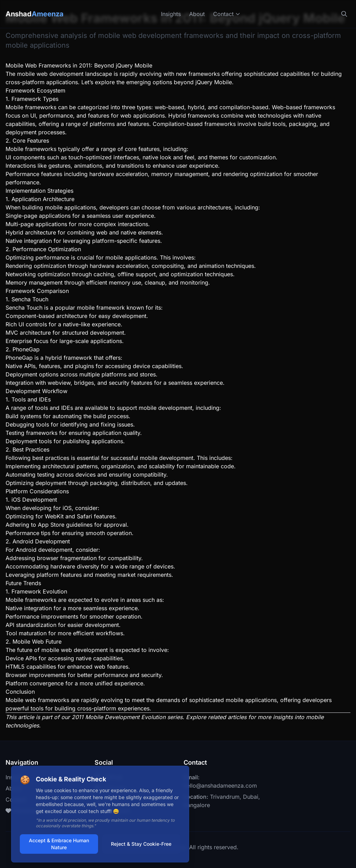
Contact (227, 14)
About (197, 14)
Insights (171, 14)
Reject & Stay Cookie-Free (141, 844)
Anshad (35, 14)
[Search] (344, 14)
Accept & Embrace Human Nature (59, 844)
